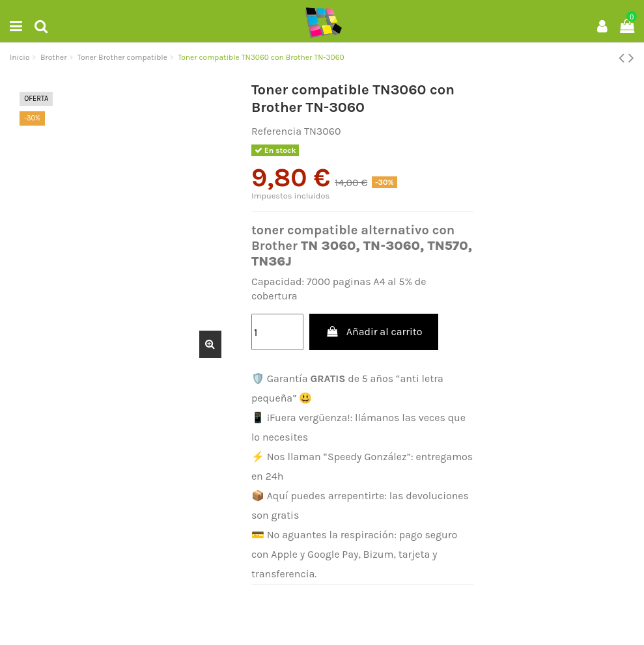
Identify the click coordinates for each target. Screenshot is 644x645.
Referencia (276, 131)
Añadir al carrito (373, 332)
